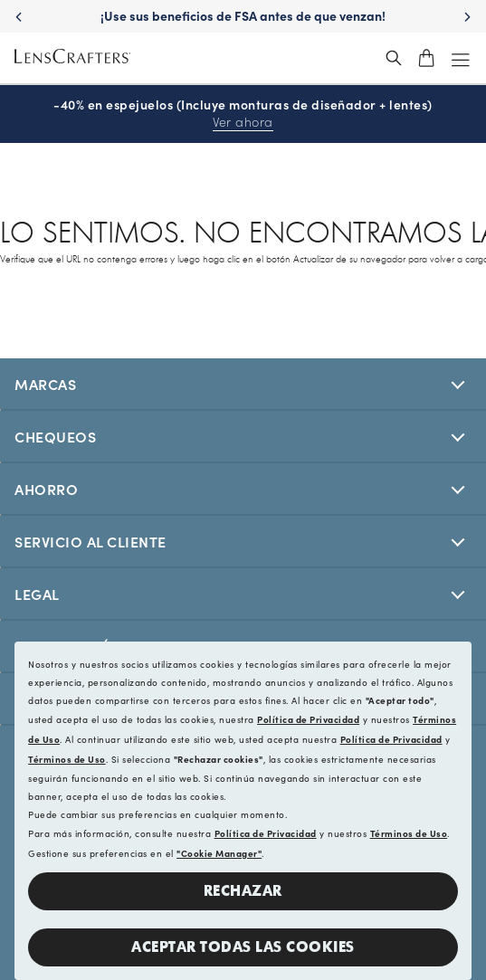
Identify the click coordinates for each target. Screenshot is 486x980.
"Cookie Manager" (219, 853)
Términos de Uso (67, 759)
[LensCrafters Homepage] (72, 58)
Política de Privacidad (308, 719)
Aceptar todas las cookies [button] (243, 947)
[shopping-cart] (426, 58)
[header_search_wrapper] (394, 58)
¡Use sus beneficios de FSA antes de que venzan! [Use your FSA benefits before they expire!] (243, 15)
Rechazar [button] (243, 891)
